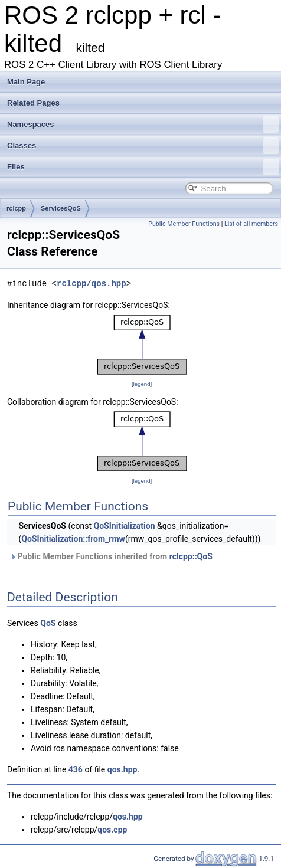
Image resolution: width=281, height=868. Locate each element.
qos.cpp (112, 830)
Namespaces (143, 125)
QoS (48, 623)
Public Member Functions (184, 224)
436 (76, 769)
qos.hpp (122, 769)
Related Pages (33, 103)
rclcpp (16, 208)
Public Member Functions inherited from (111, 556)
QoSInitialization (125, 526)
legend (141, 384)
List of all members (251, 224)
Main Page (26, 82)
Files (143, 167)
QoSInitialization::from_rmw (73, 539)
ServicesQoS (61, 208)
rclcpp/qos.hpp (92, 284)
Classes (143, 146)
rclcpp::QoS (191, 556)
